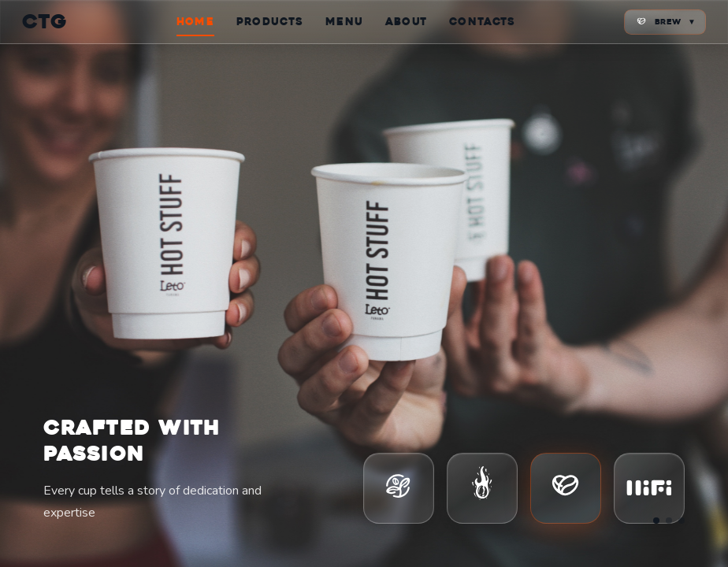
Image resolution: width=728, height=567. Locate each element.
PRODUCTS (270, 22)
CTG (45, 22)
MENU (344, 22)
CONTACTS (482, 22)
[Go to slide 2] (669, 521)
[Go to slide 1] (656, 521)
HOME (195, 22)
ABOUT (407, 22)
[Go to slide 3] (682, 521)
